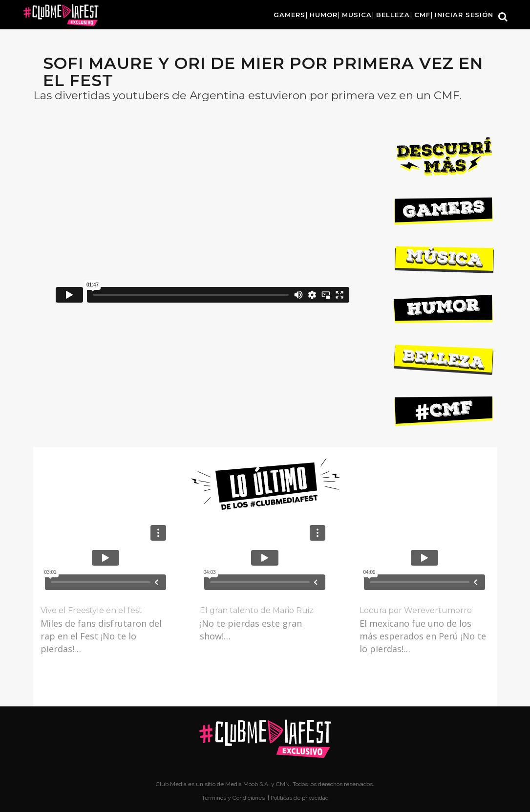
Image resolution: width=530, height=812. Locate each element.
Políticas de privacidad (300, 798)
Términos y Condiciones (234, 798)
